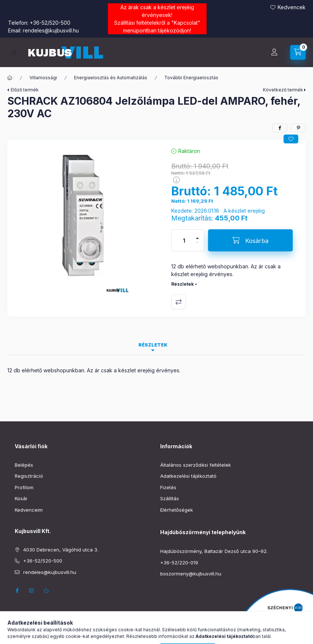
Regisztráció (29, 476)
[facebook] (280, 128)
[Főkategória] (10, 78)
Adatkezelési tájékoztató (188, 476)
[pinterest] (298, 128)
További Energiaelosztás (191, 78)
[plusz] (197, 235)
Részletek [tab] (153, 345)
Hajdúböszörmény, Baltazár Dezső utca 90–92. (214, 551)
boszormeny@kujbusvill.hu (191, 574)
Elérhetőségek (177, 510)
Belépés (24, 465)
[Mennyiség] (184, 240)
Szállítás (170, 498)
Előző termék (25, 90)
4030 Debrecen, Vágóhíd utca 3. (61, 550)
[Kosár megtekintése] (298, 52)
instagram (32, 591)
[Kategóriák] (14, 53)
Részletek (182, 284)
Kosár (21, 498)
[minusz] (197, 246)
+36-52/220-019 (179, 563)
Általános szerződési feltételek (196, 465)
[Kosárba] (250, 240)
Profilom (24, 487)
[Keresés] (256, 52)
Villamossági (43, 78)
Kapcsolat (186, 23)
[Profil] (274, 52)
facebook (17, 591)
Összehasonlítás (179, 302)
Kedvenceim (29, 510)
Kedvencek (292, 7)
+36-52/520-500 (50, 23)
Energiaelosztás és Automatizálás (111, 78)
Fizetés (168, 487)
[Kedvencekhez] (291, 139)
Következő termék (283, 90)
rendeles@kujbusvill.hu (51, 30)
